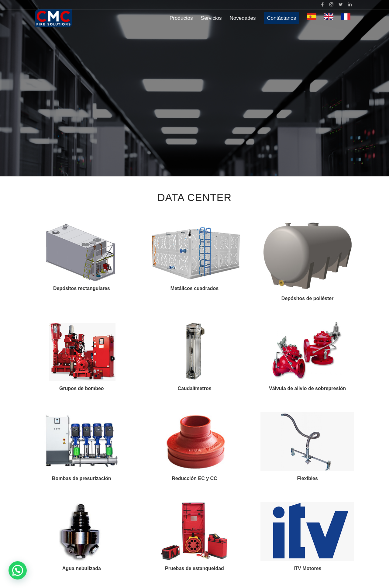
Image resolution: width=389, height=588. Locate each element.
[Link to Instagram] (331, 5)
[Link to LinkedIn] (350, 5)
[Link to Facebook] (322, 5)
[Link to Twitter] (341, 5)
